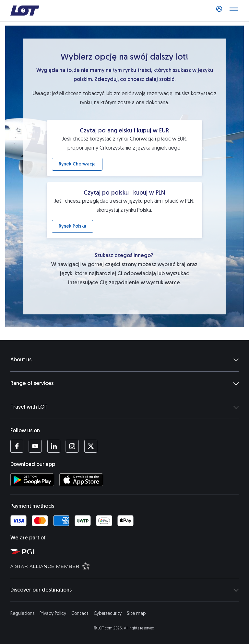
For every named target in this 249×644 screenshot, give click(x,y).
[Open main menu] (234, 11)
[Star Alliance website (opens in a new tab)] (127, 566)
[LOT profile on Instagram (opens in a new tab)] (72, 446)
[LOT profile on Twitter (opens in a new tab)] (91, 446)
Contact (80, 613)
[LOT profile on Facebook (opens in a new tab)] (17, 446)
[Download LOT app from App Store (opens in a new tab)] (81, 480)
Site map (136, 613)
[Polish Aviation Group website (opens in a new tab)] (127, 551)
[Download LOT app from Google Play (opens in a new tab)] (32, 480)
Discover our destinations (124, 590)
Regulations (22, 613)
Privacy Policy (53, 613)
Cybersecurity (108, 613)
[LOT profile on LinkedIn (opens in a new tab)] (54, 446)
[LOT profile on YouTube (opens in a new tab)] (35, 446)
